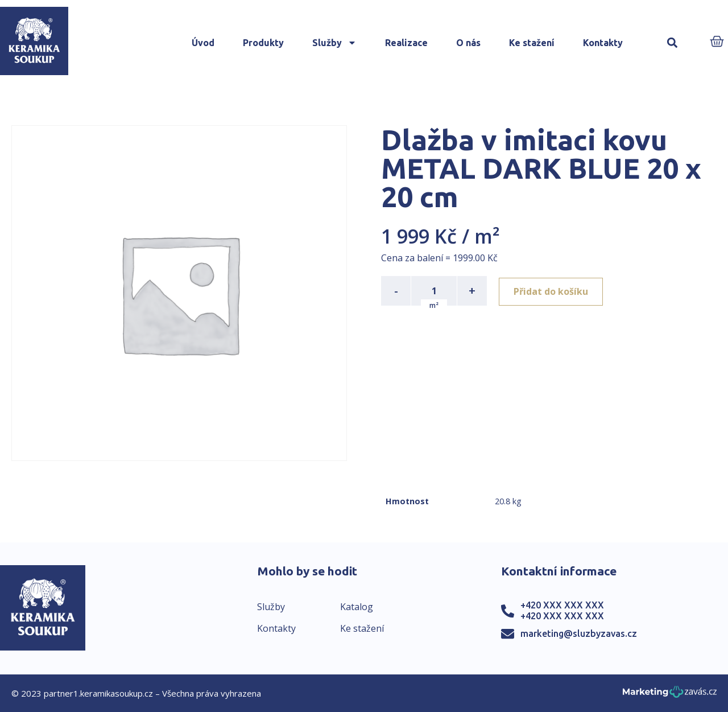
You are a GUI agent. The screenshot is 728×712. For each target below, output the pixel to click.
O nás (468, 43)
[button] (672, 43)
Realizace (406, 43)
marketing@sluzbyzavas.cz (579, 633)
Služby (334, 43)
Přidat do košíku (553, 291)
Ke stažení (532, 43)
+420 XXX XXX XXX (562, 605)
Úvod (203, 43)
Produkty (263, 43)
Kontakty (603, 43)
